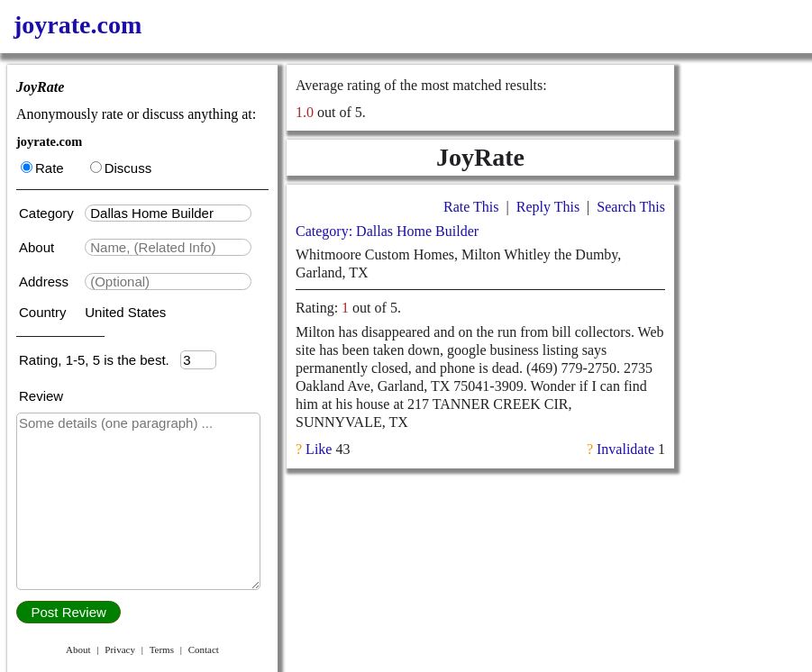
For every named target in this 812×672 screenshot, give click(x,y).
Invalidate (625, 449)
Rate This (471, 207)
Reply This (548, 207)
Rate (42, 168)
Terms (162, 649)
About (38, 247)
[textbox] (168, 213)
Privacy (120, 649)
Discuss (121, 168)
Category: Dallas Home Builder (387, 231)
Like (319, 449)
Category (50, 213)
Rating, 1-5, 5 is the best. (100, 360)
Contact (204, 649)
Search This (631, 207)
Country (45, 312)
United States (125, 312)
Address (46, 282)
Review (41, 396)
